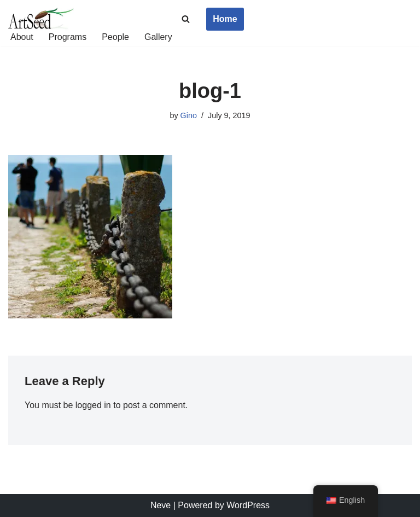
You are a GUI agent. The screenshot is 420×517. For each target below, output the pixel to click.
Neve (161, 505)
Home (225, 19)
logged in (93, 405)
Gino (189, 115)
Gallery (158, 37)
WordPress (248, 505)
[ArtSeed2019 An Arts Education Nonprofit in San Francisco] (41, 19)
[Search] (186, 19)
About (22, 37)
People (115, 37)
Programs (68, 37)
